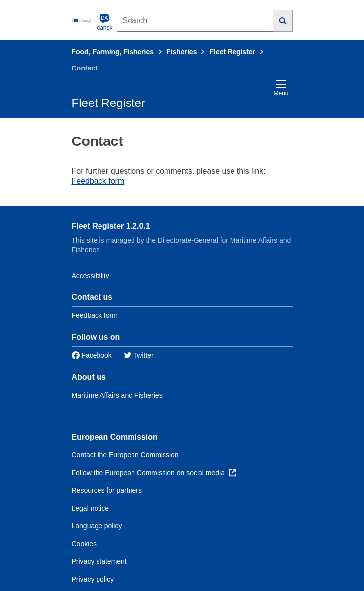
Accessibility (91, 276)
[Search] (283, 21)
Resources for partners (107, 490)
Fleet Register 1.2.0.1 (111, 226)
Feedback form (98, 181)
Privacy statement (99, 561)
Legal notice (91, 508)
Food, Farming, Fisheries (113, 52)
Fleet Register (232, 52)
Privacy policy (93, 579)
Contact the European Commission (125, 455)
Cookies (84, 544)
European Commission (115, 437)
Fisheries (182, 52)
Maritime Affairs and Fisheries (117, 395)
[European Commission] (83, 20)
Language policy (97, 526)
